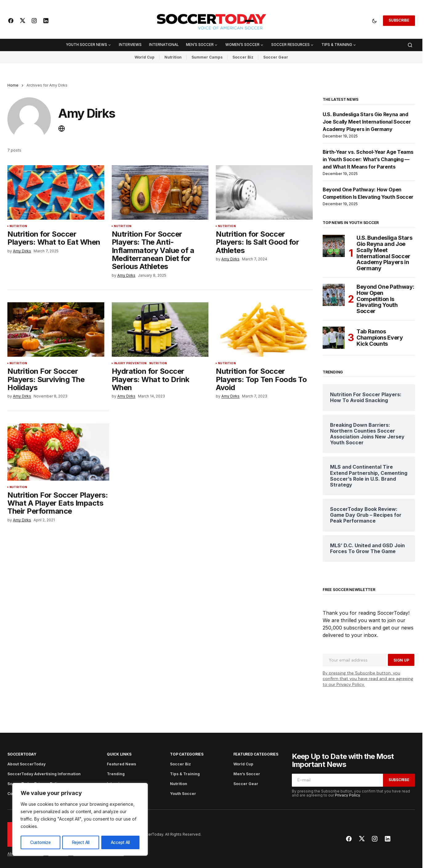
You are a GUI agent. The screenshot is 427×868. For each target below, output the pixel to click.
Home (13, 85)
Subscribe (399, 20)
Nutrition (173, 57)
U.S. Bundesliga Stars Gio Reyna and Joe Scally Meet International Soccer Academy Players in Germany (367, 122)
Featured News (121, 764)
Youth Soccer (183, 794)
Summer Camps (207, 57)
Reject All (81, 842)
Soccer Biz (243, 57)
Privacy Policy (347, 795)
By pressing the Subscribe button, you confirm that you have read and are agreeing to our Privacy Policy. (368, 679)
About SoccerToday (26, 764)
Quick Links (119, 754)
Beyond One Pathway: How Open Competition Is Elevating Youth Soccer (385, 299)
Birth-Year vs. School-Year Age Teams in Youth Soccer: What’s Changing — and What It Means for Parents (368, 159)
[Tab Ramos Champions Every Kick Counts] (334, 338)
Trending (116, 774)
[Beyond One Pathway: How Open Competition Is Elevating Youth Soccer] (334, 295)
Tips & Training (185, 774)
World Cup (145, 57)
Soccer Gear (276, 57)
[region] (80, 820)
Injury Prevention (130, 365)
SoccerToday (22, 754)
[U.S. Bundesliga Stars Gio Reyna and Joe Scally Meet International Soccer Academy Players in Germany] (334, 246)
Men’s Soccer (247, 774)
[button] (374, 21)
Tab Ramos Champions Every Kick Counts (380, 338)
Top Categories (187, 754)
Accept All (120, 842)
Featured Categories (256, 754)
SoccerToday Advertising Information (44, 774)
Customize (40, 842)
